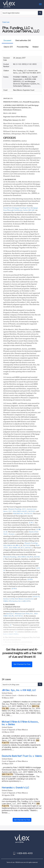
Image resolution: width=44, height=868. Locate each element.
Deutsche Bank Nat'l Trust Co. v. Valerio (22, 756)
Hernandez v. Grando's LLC (15, 788)
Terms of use (11, 862)
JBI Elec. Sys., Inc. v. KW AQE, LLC (19, 690)
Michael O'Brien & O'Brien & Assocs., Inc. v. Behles (20, 723)
